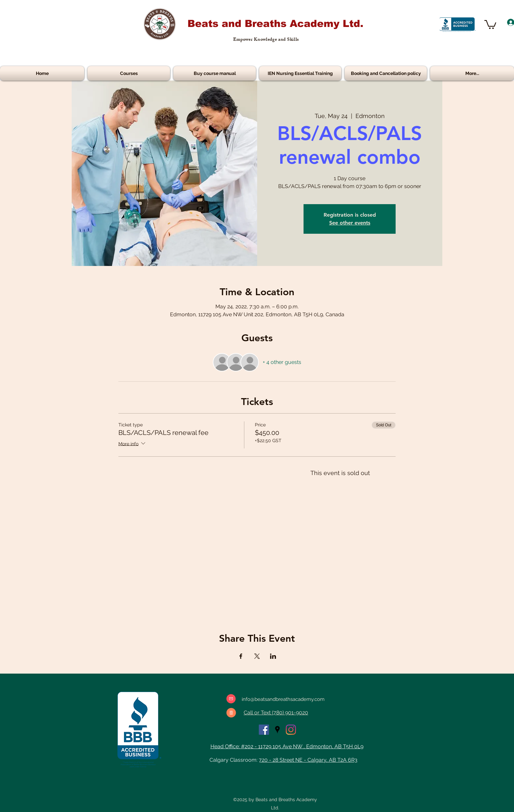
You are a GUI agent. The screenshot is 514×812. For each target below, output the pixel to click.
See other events (350, 223)
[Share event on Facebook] (241, 656)
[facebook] (264, 730)
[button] (490, 24)
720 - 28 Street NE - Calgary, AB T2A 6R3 (308, 760)
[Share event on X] (257, 656)
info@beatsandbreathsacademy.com (283, 699)
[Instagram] (291, 730)
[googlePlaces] (277, 730)
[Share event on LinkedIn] (273, 656)
